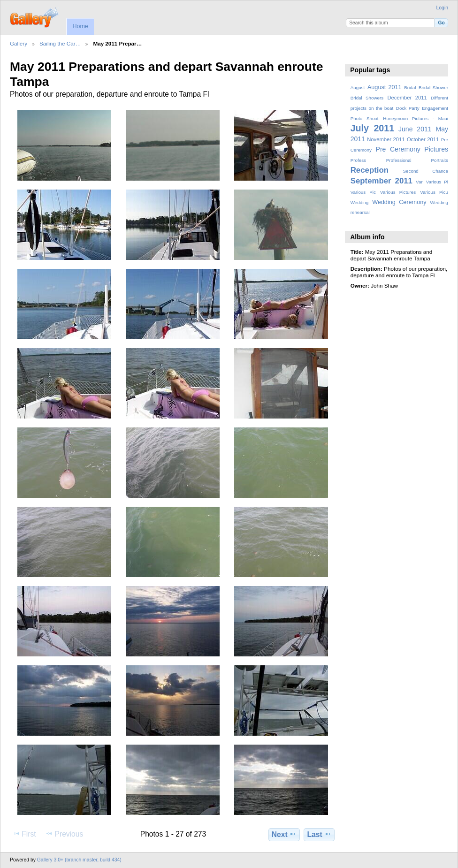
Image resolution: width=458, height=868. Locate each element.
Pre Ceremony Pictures (412, 149)
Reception (370, 170)
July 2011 (372, 128)
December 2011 (407, 98)
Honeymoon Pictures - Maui (416, 118)
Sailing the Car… (60, 43)
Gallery (19, 43)
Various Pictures (398, 192)
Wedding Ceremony (399, 202)
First (24, 834)
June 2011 (415, 129)
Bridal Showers (367, 98)
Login (442, 8)
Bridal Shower (433, 88)
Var (419, 182)
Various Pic (363, 192)
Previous (64, 834)
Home (80, 26)
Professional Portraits (417, 160)
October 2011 (423, 139)
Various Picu (434, 192)
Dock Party (408, 108)
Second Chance (426, 171)
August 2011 (385, 87)
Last (319, 834)
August (358, 88)
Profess (358, 160)
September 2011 (382, 181)
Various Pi (437, 182)
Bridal (410, 88)
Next (284, 834)
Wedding (360, 202)
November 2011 (386, 139)
